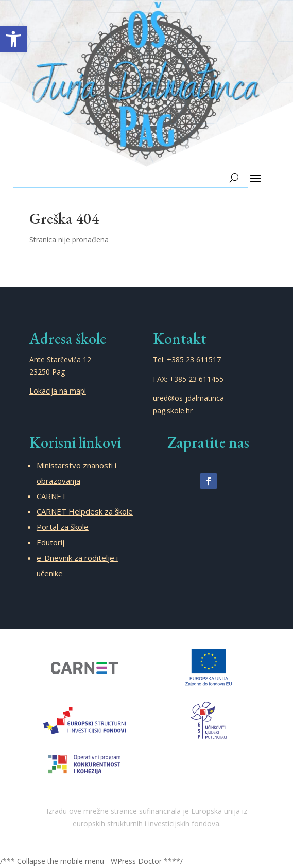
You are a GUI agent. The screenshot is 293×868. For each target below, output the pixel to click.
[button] (13, 39)
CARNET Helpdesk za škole (85, 511)
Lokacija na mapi (58, 391)
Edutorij (50, 542)
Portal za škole (63, 527)
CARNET (51, 496)
